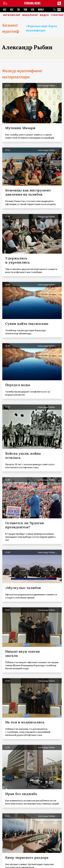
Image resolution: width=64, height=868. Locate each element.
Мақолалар (30, 15)
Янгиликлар (12, 15)
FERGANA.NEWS (32, 3)
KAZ (5, 10)
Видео (44, 15)
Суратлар (57, 15)
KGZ (12, 10)
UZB (33, 10)
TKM (25, 10)
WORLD (41, 10)
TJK (18, 10)
